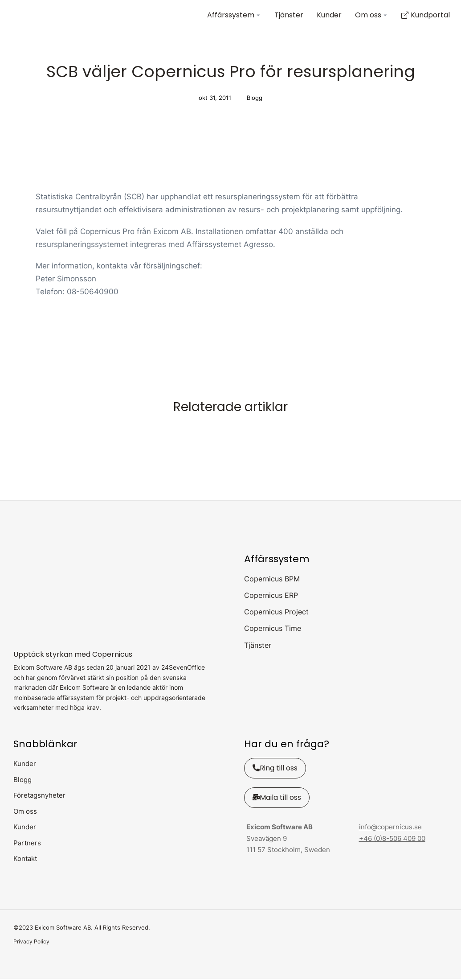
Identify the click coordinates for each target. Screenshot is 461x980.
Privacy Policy (31, 942)
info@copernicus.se (390, 828)
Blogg (255, 99)
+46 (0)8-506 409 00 (392, 839)
